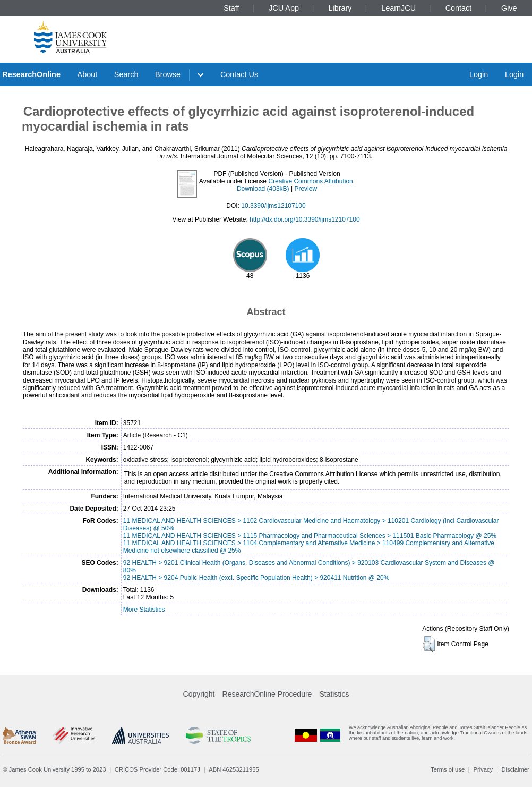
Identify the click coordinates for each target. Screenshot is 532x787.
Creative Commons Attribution (310, 181)
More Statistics (144, 610)
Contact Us (239, 74)
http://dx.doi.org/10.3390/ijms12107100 (304, 219)
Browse (168, 74)
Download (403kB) (263, 189)
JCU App (284, 8)
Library (340, 8)
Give (509, 8)
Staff (231, 8)
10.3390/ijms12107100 (273, 206)
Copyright (199, 694)
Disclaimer (516, 769)
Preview (306, 189)
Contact (459, 8)
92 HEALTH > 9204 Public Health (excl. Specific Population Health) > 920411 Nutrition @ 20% (256, 578)
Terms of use (448, 769)
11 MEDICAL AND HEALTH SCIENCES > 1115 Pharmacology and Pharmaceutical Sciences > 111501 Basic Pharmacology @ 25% (310, 536)
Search (126, 74)
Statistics (334, 694)
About (88, 74)
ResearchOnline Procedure (267, 694)
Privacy (483, 769)
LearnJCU (398, 8)
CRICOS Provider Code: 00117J (157, 769)
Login (479, 74)
